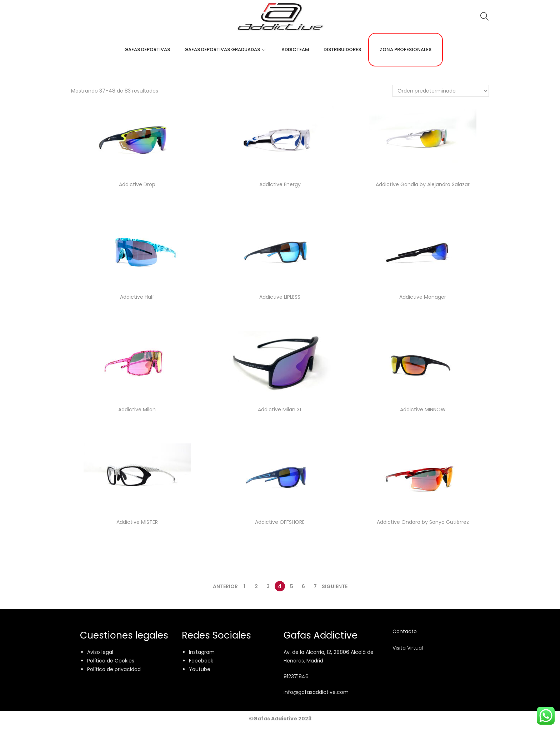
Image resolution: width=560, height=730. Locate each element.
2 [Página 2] (256, 586)
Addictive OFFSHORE (280, 522)
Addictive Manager (423, 297)
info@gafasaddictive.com (316, 692)
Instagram (202, 652)
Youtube (200, 669)
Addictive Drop (137, 184)
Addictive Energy (280, 184)
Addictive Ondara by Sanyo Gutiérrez (423, 522)
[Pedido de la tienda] (441, 91)
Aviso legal (100, 652)
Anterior (225, 586)
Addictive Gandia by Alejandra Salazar (423, 184)
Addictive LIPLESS (280, 297)
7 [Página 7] (315, 586)
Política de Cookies (111, 661)
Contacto (405, 631)
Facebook (201, 661)
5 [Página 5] (292, 586)
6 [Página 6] (303, 586)
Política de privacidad (114, 669)
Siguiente (335, 586)
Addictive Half (137, 297)
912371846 (296, 676)
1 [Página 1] (244, 586)
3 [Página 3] (268, 586)
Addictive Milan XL (280, 409)
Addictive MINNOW (423, 409)
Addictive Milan (137, 409)
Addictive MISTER (137, 522)
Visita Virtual (408, 648)
